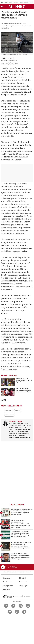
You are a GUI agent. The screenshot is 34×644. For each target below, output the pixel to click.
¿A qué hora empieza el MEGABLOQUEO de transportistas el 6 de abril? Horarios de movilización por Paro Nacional (21, 524)
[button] (2, 7)
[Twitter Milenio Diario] (13, 606)
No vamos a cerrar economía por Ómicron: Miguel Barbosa (24, 380)
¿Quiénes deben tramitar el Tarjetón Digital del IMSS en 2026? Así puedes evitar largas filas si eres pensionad (21, 534)
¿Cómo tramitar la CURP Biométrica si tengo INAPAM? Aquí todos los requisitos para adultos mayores (21, 556)
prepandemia (9, 415)
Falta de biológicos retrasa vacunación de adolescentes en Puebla (24, 390)
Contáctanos (7, 582)
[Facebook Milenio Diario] (6, 606)
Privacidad (23, 582)
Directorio (23, 578)
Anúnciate (6, 590)
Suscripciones (8, 586)
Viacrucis (16, 2)
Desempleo (8, 410)
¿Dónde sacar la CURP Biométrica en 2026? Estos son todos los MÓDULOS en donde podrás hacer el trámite (22, 512)
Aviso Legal (23, 586)
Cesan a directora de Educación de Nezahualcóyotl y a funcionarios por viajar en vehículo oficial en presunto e (21, 545)
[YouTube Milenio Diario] (10, 612)
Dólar (11, 2)
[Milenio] (17, 7)
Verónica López (8, 58)
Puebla (18, 410)
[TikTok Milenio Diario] (17, 612)
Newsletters (7, 578)
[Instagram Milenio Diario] (21, 606)
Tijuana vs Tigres (24, 2)
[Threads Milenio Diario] (28, 606)
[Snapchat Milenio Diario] (24, 612)
